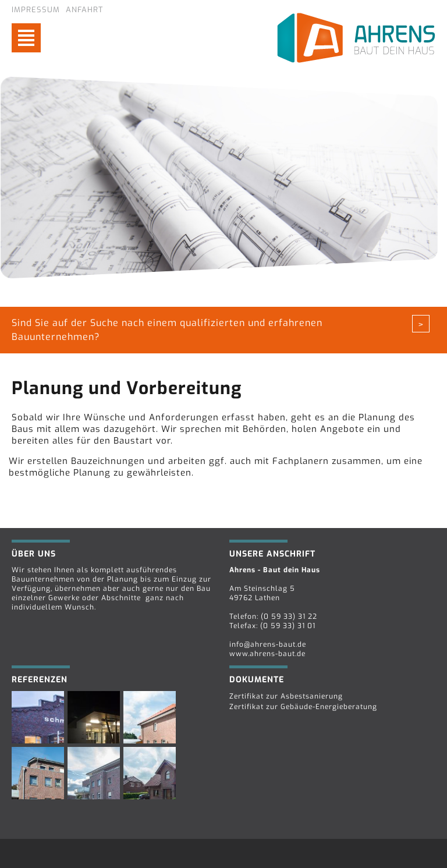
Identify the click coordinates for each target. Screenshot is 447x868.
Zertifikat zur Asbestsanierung (286, 696)
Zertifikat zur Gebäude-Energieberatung (303, 707)
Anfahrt (84, 10)
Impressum (36, 10)
